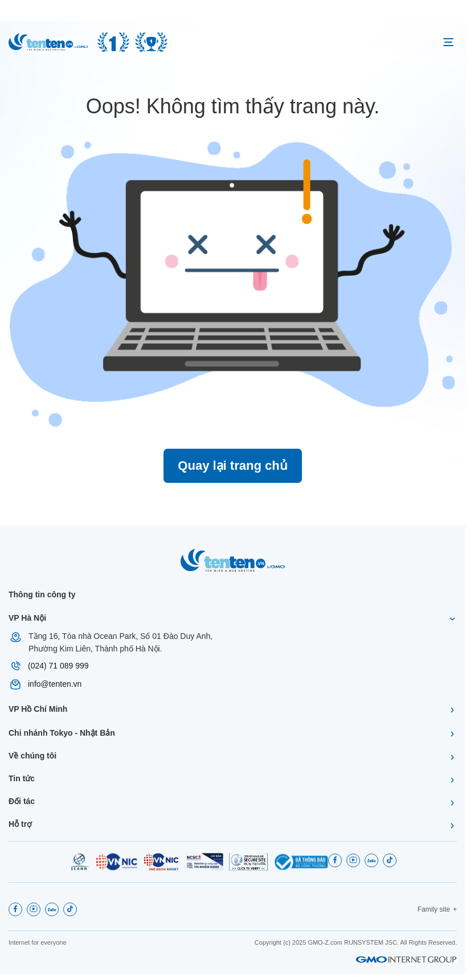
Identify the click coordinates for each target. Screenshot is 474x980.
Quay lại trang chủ (232, 466)
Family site (434, 909)
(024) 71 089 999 (58, 666)
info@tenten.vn (55, 684)
